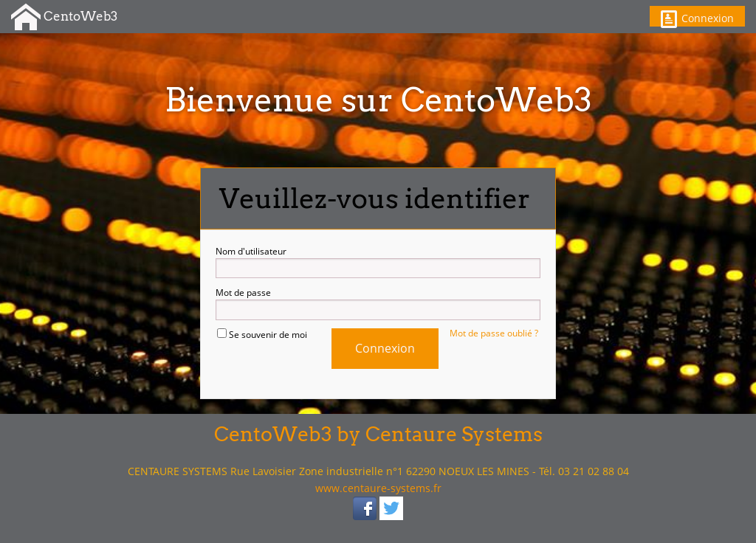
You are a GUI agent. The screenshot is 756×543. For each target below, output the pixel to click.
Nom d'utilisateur (378, 262)
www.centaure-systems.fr (378, 488)
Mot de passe (378, 303)
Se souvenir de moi (262, 335)
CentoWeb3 (64, 17)
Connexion (697, 18)
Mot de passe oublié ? (494, 333)
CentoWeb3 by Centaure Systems (378, 434)
